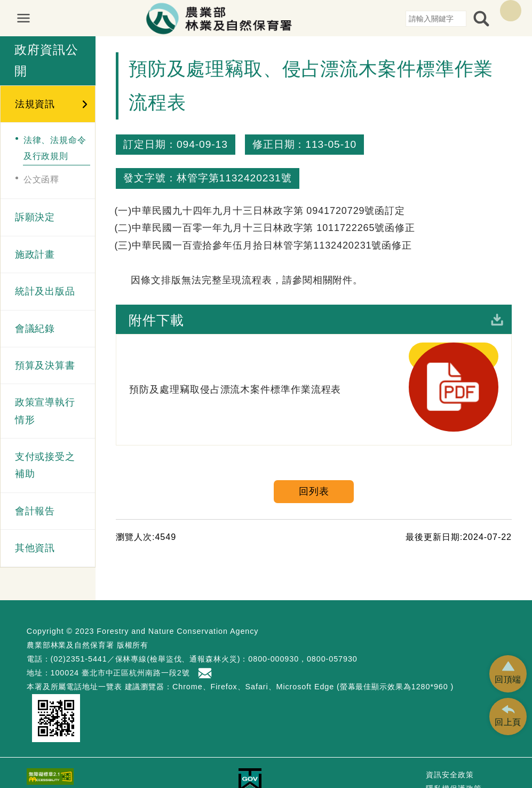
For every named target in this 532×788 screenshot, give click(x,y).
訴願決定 (35, 217)
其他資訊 (35, 548)
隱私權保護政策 (454, 756)
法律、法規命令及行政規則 (55, 148)
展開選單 (29, 18)
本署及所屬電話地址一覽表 (74, 654)
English (511, 11)
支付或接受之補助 (45, 465)
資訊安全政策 (450, 742)
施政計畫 (35, 254)
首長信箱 (206, 640)
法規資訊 (35, 104)
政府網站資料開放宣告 (466, 770)
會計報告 (35, 511)
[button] (508, 674)
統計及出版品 (45, 291)
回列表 (314, 424)
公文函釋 (42, 179)
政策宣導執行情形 (45, 411)
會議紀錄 (35, 329)
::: (402, 18)
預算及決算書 (45, 365)
